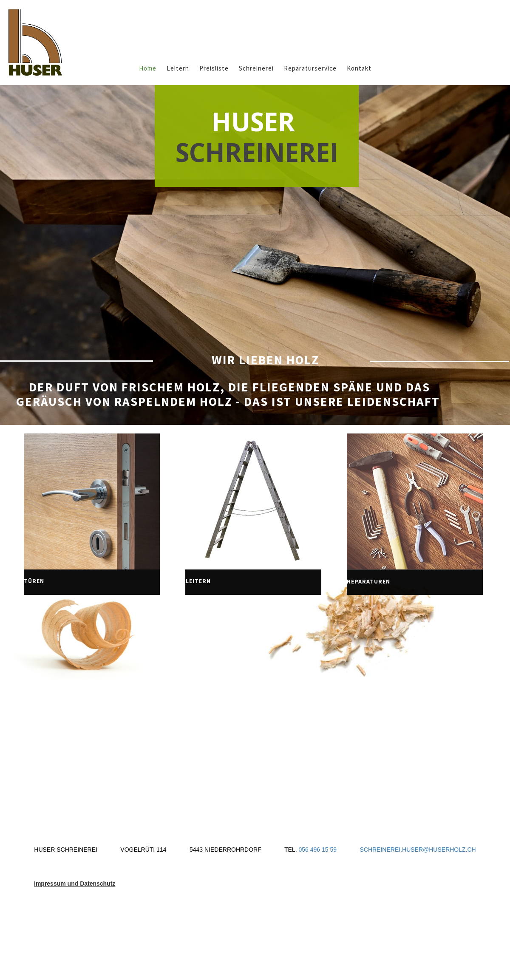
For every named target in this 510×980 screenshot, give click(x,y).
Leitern (178, 68)
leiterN (198, 581)
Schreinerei (256, 68)
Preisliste (214, 68)
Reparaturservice (310, 68)
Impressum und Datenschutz (75, 884)
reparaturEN (368, 581)
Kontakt (359, 68)
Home (148, 68)
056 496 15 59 (318, 850)
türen (34, 581)
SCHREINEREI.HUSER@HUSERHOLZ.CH (418, 850)
